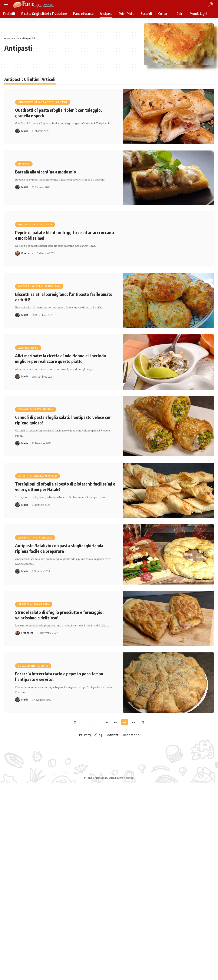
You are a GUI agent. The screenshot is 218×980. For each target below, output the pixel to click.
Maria (25, 131)
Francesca (27, 253)
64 (116, 723)
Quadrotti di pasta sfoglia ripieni (43, 102)
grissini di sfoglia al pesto (38, 476)
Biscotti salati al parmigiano (39, 286)
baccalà (24, 164)
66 (134, 723)
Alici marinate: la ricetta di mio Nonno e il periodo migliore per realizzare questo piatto (61, 358)
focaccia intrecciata (33, 666)
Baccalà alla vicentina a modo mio (46, 172)
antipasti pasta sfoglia (35, 538)
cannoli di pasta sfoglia (36, 409)
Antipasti (18, 38)
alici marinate (28, 348)
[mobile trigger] (8, 4)
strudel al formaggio (34, 604)
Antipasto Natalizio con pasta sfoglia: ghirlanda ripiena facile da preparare (59, 548)
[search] (211, 4)
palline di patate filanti (35, 225)
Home (8, 38)
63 (106, 723)
